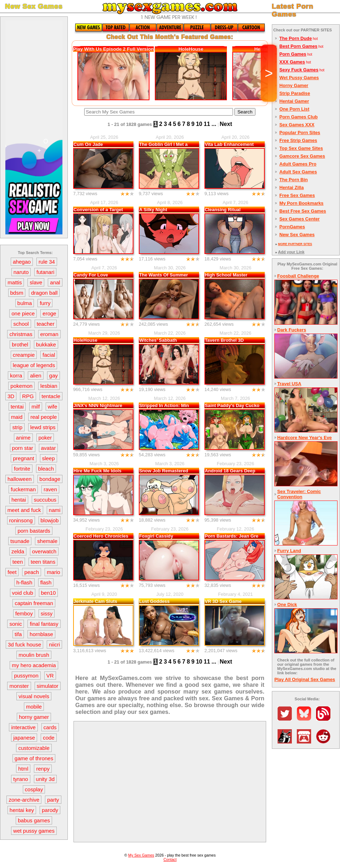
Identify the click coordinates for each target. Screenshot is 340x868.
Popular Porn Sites (300, 133)
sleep (49, 458)
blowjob (50, 520)
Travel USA (289, 384)
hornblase (41, 634)
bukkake (46, 344)
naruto (21, 272)
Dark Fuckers (292, 330)
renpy (43, 769)
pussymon (26, 676)
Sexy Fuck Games (299, 70)
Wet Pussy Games (299, 78)
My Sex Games (141, 855)
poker (45, 438)
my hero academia (34, 665)
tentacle (51, 396)
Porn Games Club (298, 117)
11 (207, 124)
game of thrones (34, 758)
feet (12, 572)
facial (49, 355)
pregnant (23, 458)
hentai (19, 500)
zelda (18, 551)
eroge (49, 313)
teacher (46, 324)
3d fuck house (24, 644)
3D (11, 396)
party (53, 800)
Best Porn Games (298, 46)
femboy (24, 613)
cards (50, 727)
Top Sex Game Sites (301, 148)
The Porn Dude (296, 38)
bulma (25, 303)
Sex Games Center (300, 219)
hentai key (22, 810)
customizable (34, 748)
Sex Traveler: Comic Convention (299, 494)
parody (50, 810)
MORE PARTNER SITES (295, 244)
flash (46, 582)
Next (226, 124)
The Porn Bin (294, 180)
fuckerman (23, 489)
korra (16, 375)
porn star (23, 448)
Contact (170, 859)
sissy (47, 613)
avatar (49, 448)
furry (45, 303)
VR (50, 676)
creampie (24, 355)
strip (17, 427)
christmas (21, 334)
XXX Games (292, 62)
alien (36, 375)
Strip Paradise (295, 93)
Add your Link (291, 252)
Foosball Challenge (298, 276)
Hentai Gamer (294, 101)
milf (35, 407)
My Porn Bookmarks (301, 203)
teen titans (43, 562)
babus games (34, 820)
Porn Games (293, 54)
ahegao (22, 262)
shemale (47, 541)
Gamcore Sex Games (302, 156)
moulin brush (34, 655)
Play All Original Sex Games (305, 679)
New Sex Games (297, 235)
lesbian (49, 386)
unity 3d (45, 779)
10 (199, 124)
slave (36, 282)
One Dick (287, 605)
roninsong (21, 520)
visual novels (34, 696)
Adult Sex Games (298, 172)
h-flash (24, 582)
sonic (16, 624)
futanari (45, 272)
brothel (20, 344)
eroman (49, 334)
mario (54, 572)
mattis (15, 282)
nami (55, 510)
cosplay (34, 789)
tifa (18, 634)
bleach (46, 469)
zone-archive (24, 800)
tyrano (21, 779)
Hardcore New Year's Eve (305, 438)
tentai (17, 407)
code (49, 738)
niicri (54, 644)
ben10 (49, 593)
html (23, 769)
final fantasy (44, 624)
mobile (34, 707)
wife (53, 407)
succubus (45, 500)
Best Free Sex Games (303, 211)
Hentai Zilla (291, 187)
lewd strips (43, 427)
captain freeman (34, 603)
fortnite (22, 469)
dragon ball (44, 293)
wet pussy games (34, 831)
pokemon (21, 386)
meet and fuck (24, 510)
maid (17, 417)
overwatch (44, 551)
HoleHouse (191, 49)
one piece (23, 313)
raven (50, 489)
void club (23, 593)
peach (32, 572)
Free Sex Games (297, 195)
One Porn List (294, 109)
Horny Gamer (294, 85)
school (21, 324)
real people (44, 417)
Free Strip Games (298, 140)
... (214, 124)
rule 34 (47, 262)
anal (55, 282)
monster (19, 686)
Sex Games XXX (297, 125)
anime (23, 438)
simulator (48, 686)
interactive (23, 727)
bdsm (17, 293)
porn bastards (34, 531)
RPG (28, 396)
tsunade (20, 541)
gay (54, 375)
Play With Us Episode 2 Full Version (114, 49)
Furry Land (289, 551)
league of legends (34, 365)
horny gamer (34, 717)
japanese (24, 738)
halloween (20, 479)
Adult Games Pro (298, 164)
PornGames (292, 227)
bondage (50, 479)
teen (18, 562)
